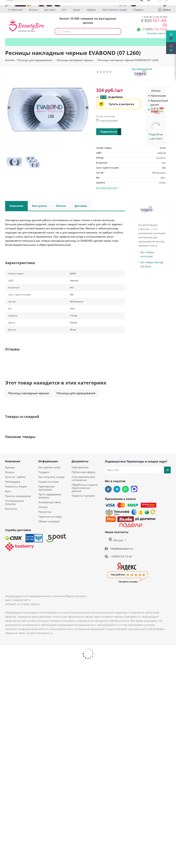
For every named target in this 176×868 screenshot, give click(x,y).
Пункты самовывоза (18, 496)
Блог (8, 491)
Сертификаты (80, 467)
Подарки (138, 10)
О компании (15, 10)
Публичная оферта (83, 472)
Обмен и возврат (49, 521)
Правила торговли (83, 496)
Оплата (43, 507)
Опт (64, 10)
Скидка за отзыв (49, 482)
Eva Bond (161, 158)
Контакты (11, 509)
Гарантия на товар (50, 517)
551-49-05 (154, 23)
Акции (77, 10)
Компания (13, 461)
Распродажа (13, 482)
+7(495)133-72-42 (121, 556)
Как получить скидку (115, 10)
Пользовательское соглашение (83, 478)
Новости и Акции (16, 486)
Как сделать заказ (49, 467)
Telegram (117, 489)
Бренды (10, 467)
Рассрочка (45, 512)
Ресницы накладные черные (29, 393)
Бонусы (34, 10)
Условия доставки (50, 502)
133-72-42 (154, 29)
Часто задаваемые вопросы (50, 496)
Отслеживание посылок (14, 502)
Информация (48, 461)
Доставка (50, 10)
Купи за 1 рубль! (15, 477)
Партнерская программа (46, 488)
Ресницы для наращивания (76, 393)
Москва (116, 540)
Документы (80, 461)
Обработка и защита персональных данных (84, 488)
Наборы (91, 10)
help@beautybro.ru (122, 549)
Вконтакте (108, 489)
